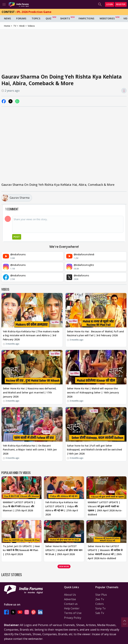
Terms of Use (73, 613)
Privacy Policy (73, 618)
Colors (100, 604)
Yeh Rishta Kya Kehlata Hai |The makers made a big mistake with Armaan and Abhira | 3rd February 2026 (31, 335)
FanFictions (86, 18)
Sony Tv (101, 608)
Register (121, 4)
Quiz (49, 18)
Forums (21, 18)
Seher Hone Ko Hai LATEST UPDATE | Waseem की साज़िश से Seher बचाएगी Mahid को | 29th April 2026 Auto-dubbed (105, 552)
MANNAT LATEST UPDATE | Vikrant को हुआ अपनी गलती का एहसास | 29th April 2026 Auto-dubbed (105, 508)
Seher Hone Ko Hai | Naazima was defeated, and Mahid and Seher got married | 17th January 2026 (30, 392)
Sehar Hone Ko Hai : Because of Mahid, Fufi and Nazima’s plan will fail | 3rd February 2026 (95, 333)
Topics (36, 18)
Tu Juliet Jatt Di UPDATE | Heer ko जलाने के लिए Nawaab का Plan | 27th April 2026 (21, 550)
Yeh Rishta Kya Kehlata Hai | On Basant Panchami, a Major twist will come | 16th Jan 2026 (30, 450)
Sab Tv (100, 613)
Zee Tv (100, 599)
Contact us (71, 604)
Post (17, 237)
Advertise (70, 599)
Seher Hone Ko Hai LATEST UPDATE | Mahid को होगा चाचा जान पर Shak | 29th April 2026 (64, 550)
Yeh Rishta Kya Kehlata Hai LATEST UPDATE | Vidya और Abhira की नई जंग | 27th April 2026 (62, 508)
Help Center (72, 608)
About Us (70, 595)
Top (125, 622)
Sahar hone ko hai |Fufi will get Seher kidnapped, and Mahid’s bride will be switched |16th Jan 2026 (95, 450)
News (7, 18)
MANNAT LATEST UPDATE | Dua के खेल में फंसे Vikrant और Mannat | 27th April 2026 (19, 506)
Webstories (107, 18)
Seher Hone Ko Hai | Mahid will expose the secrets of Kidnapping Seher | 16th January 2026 (93, 392)
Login (110, 4)
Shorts (65, 18)
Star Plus (101, 595)
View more (64, 566)
